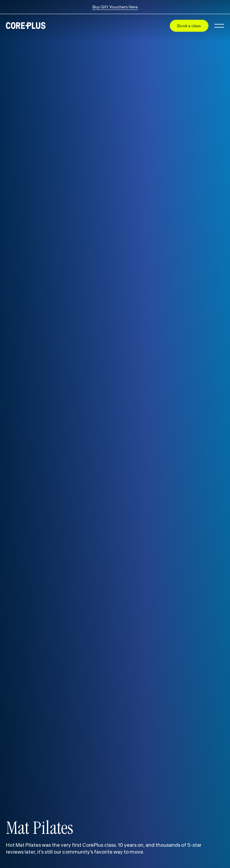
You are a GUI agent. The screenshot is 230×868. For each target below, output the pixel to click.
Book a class (189, 26)
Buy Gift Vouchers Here (115, 7)
